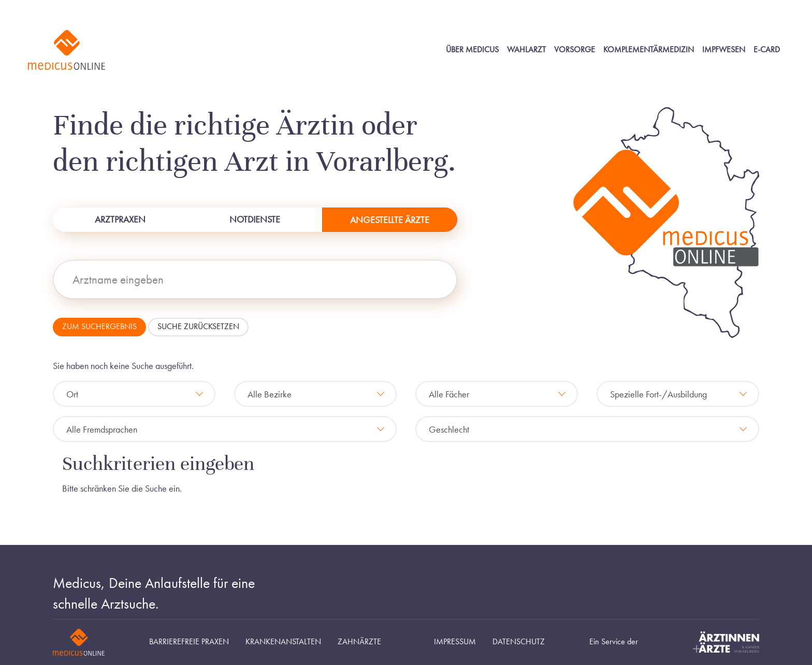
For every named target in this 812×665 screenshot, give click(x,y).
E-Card (767, 50)
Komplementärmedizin (649, 50)
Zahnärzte (359, 642)
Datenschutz (519, 642)
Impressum (455, 642)
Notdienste (255, 219)
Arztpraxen (120, 219)
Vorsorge (575, 50)
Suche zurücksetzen (198, 327)
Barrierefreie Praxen (189, 642)
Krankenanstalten (283, 642)
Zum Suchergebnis (99, 327)
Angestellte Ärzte (390, 220)
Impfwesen (724, 50)
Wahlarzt (526, 50)
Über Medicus (472, 50)
